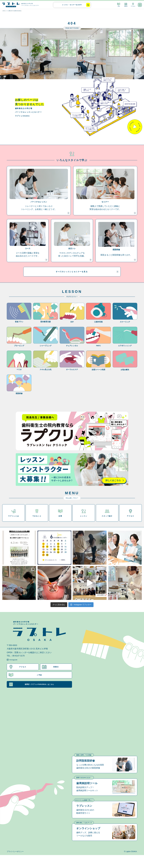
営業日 (126, 5)
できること (37, 516)
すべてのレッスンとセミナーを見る (86, 274)
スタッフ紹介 (107, 516)
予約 (119, 5)
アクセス (133, 5)
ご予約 (26, 678)
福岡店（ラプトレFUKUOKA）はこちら (33, 687)
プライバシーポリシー (15, 864)
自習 (60, 516)
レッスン (84, 516)
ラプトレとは (13, 516)
